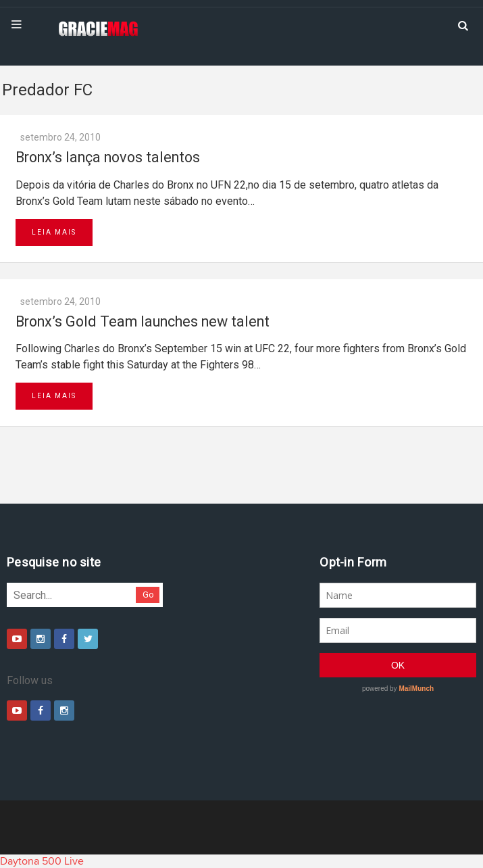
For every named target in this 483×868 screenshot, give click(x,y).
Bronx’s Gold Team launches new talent (143, 321)
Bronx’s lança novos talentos (108, 157)
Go (148, 595)
